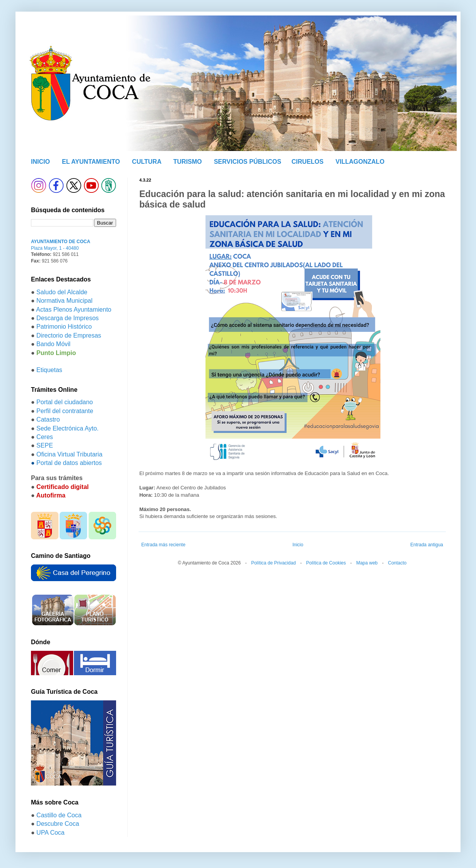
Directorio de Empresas (69, 335)
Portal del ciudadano (65, 402)
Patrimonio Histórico (64, 327)
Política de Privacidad (273, 563)
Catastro (48, 419)
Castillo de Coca (59, 815)
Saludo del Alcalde (62, 292)
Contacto (397, 563)
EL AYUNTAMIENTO (91, 162)
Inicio (298, 545)
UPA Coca (51, 833)
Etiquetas (49, 370)
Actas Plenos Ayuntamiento (74, 310)
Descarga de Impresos (68, 318)
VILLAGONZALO (360, 162)
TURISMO (188, 162)
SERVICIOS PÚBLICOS (248, 162)
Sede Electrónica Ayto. (68, 428)
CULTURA (147, 162)
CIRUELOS (307, 162)
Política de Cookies (326, 563)
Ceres (45, 437)
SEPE (45, 445)
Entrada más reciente (163, 545)
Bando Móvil (53, 344)
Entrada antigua (427, 545)
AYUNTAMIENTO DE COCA (61, 242)
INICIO (40, 162)
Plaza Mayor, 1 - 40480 (55, 248)
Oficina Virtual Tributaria (69, 454)
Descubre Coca (58, 824)
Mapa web (367, 563)
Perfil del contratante (65, 411)
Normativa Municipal (64, 301)
